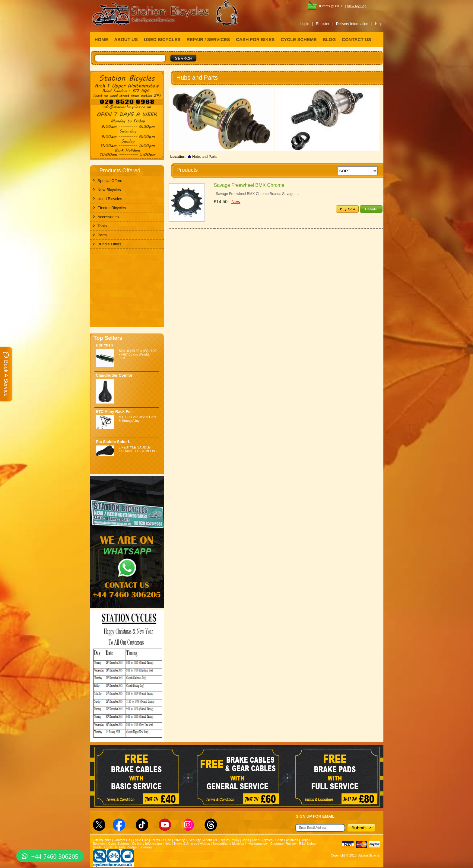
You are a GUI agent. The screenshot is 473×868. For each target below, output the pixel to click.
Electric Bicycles (112, 208)
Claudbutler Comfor (114, 375)
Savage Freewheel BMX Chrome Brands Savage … (257, 194)
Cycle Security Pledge (121, 847)
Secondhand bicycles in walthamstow (240, 844)
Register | (325, 24)
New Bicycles (109, 190)
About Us (210, 840)
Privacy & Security (187, 840)
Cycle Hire (140, 840)
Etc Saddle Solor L (113, 442)
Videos (205, 844)
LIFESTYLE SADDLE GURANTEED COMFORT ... (138, 451)
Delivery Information (147, 844)
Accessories (108, 217)
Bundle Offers (109, 244)
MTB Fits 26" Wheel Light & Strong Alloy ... (138, 419)
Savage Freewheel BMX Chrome (249, 185)
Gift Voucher (102, 840)
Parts (102, 235)
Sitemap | (146, 847)
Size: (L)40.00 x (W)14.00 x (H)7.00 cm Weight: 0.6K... (138, 354)
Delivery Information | (354, 24)
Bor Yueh (105, 345)
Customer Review (283, 844)
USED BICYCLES (162, 39)
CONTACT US (356, 39)
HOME (102, 39)
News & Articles (186, 844)
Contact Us (122, 840)
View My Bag (357, 6)
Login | (307, 24)
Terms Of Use (161, 840)
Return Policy (229, 840)
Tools (102, 226)
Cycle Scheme (119, 844)
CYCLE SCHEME (299, 39)
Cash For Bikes (287, 840)
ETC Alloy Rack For (114, 412)
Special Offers (110, 181)
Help (379, 24)
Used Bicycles (110, 199)
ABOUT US (126, 39)
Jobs (245, 840)
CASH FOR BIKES (255, 39)
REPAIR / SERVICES (208, 39)
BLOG (329, 39)
